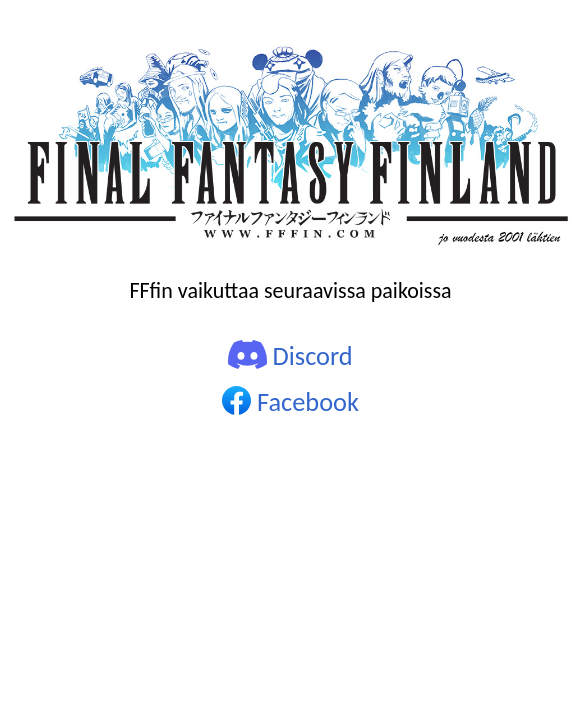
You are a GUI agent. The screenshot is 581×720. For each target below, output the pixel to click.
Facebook (290, 402)
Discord (290, 356)
